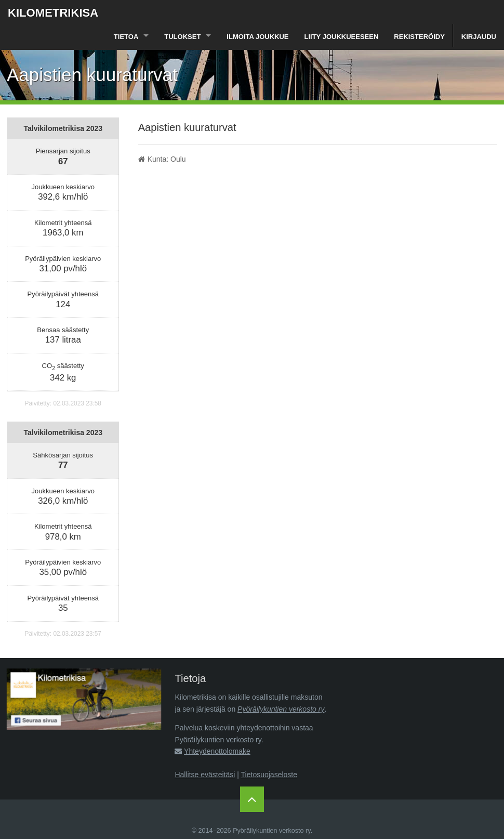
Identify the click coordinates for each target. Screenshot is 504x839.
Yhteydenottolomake (217, 751)
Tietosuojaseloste (269, 775)
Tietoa (126, 37)
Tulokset (182, 37)
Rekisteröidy (419, 37)
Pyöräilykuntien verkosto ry (281, 709)
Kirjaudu (479, 37)
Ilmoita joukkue (257, 37)
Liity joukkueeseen (342, 37)
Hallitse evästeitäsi (205, 775)
